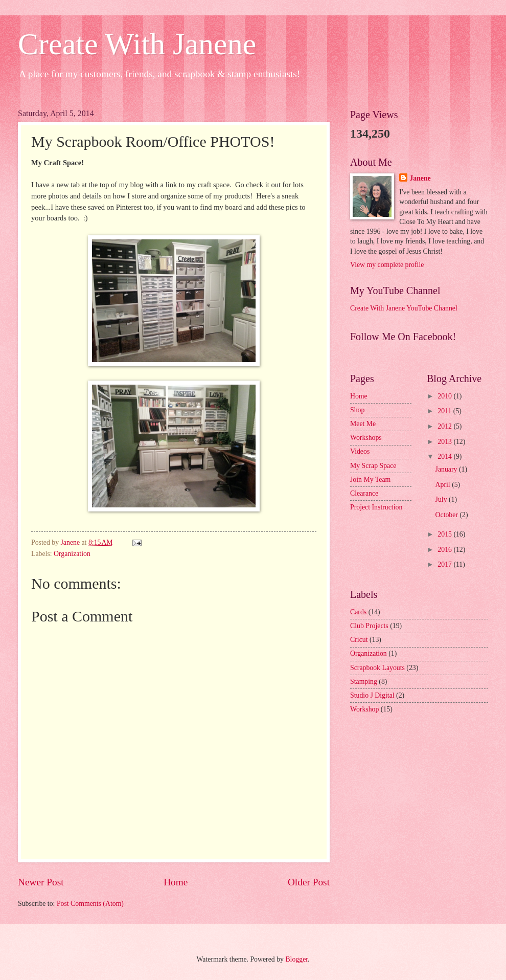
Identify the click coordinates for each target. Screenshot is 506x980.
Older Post (309, 882)
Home (176, 882)
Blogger (296, 959)
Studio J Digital (372, 695)
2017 (445, 564)
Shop (357, 410)
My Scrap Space (373, 466)
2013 (445, 442)
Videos (360, 451)
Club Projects (369, 626)
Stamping (364, 682)
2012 (445, 426)
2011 (445, 411)
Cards (358, 612)
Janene (420, 178)
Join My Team (370, 480)
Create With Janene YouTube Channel (404, 308)
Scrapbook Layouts (377, 668)
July (442, 499)
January (447, 469)
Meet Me (363, 424)
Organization (72, 554)
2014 (445, 456)
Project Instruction (376, 507)
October (448, 515)
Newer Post (41, 882)
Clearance (364, 493)
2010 (445, 396)
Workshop (364, 709)
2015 (445, 534)
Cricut (359, 640)
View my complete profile (387, 265)
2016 (445, 550)
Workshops (366, 438)
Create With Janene (137, 44)
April (444, 485)
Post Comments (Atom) (90, 904)
